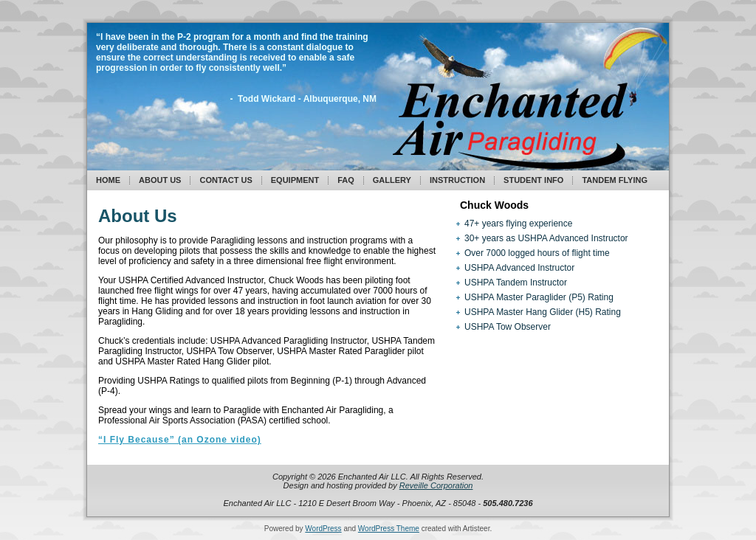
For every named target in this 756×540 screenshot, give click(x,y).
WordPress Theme (389, 529)
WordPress (323, 529)
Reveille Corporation (436, 485)
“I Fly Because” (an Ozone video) (180, 440)
